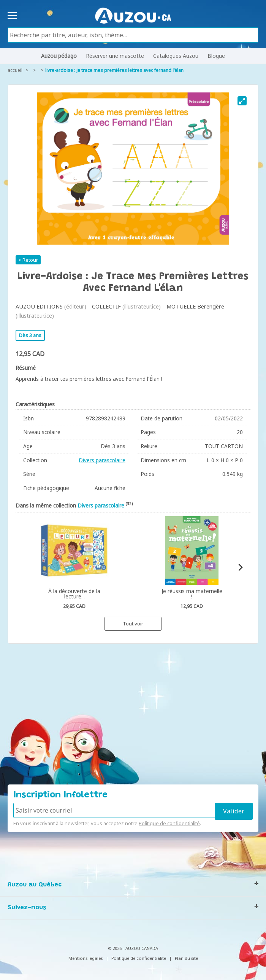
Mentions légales (85, 958)
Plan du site (186, 958)
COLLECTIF (106, 306)
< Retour (28, 260)
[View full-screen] (242, 101)
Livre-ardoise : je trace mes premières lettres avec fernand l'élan (114, 70)
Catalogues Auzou (176, 56)
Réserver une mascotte (115, 56)
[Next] (240, 567)
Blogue (216, 56)
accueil (15, 70)
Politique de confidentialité (169, 823)
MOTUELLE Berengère (195, 306)
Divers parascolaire (102, 460)
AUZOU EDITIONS (39, 306)
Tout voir (133, 624)
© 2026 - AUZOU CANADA (133, 948)
